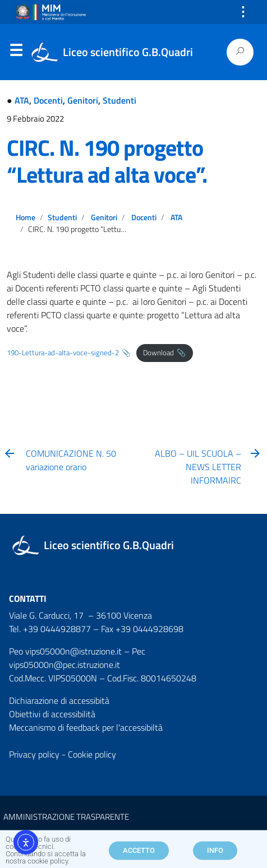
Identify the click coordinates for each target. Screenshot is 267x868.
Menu (16, 53)
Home (26, 217)
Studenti (119, 100)
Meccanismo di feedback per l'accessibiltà (86, 727)
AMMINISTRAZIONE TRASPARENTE (66, 817)
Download (158, 352)
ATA (22, 100)
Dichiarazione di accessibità (59, 700)
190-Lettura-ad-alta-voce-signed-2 (63, 352)
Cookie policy (92, 754)
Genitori (83, 100)
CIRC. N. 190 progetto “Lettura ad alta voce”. (107, 161)
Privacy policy (34, 754)
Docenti (48, 100)
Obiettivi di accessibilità (52, 714)
